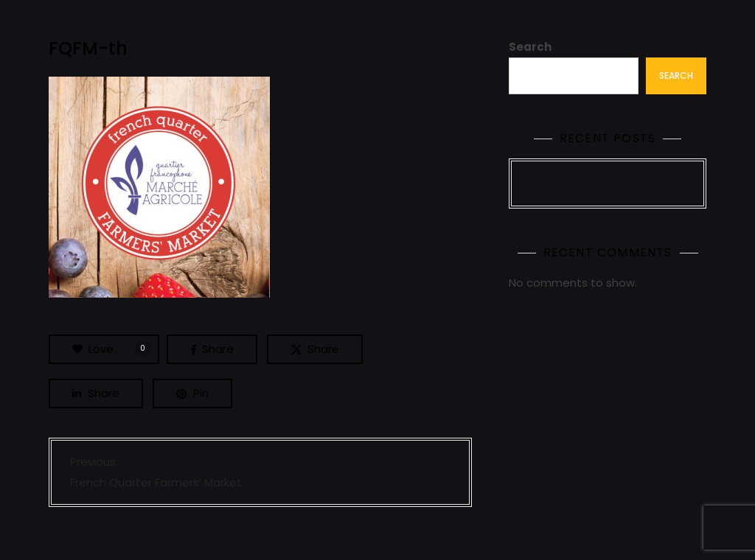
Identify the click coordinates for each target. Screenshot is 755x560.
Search (530, 47)
